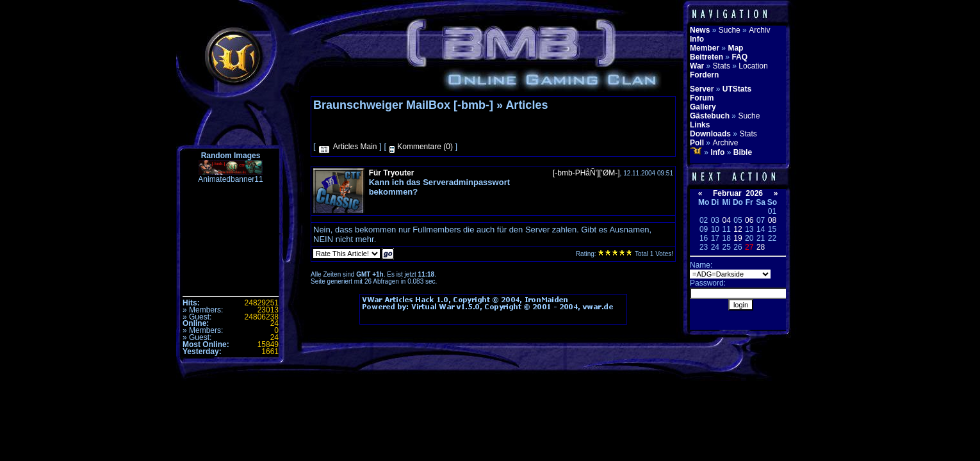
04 (726, 220)
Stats (722, 66)
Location (753, 66)
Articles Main (355, 147)
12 (738, 229)
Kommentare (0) (425, 147)
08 (772, 220)
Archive (725, 143)
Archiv (759, 30)
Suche (730, 30)
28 (761, 247)
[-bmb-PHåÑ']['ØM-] (586, 173)
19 (738, 238)
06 (749, 220)
